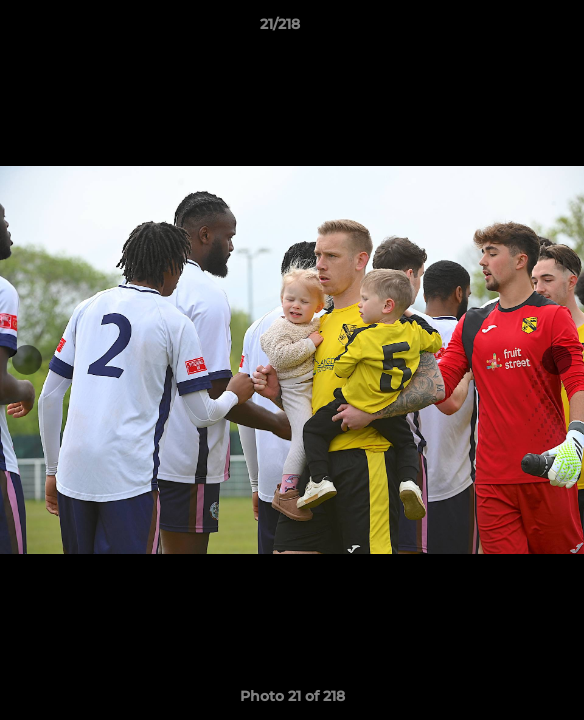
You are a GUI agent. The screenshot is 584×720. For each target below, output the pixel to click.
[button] (512, 29)
